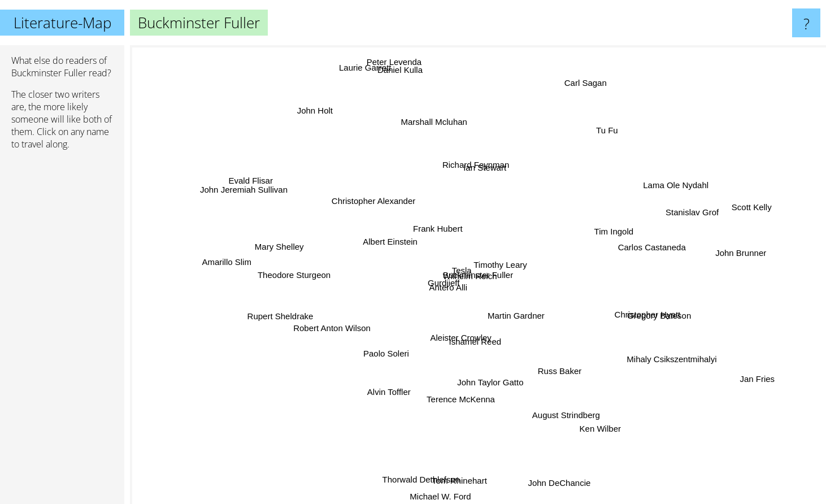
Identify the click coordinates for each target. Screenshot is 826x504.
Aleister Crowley (479, 357)
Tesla (503, 281)
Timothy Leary (553, 262)
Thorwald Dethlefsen (414, 446)
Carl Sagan (599, 68)
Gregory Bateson (635, 314)
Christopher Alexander (386, 204)
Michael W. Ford (440, 474)
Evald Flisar (258, 186)
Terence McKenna (454, 385)
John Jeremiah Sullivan (276, 195)
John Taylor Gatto (490, 368)
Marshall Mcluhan (444, 150)
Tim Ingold (586, 233)
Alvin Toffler (405, 390)
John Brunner (707, 252)
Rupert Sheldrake (312, 304)
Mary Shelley (254, 240)
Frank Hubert (437, 225)
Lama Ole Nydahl (650, 192)
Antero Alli (467, 282)
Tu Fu (591, 147)
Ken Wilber (583, 450)
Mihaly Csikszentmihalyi (654, 349)
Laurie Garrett (366, 73)
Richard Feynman (494, 139)
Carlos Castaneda (664, 247)
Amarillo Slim (255, 265)
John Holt (338, 131)
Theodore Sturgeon (314, 273)
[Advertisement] (62, 332)
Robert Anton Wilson (347, 380)
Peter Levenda (406, 83)
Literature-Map (62, 23)
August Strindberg (555, 397)
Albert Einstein (332, 259)
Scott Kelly (720, 215)
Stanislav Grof (667, 208)
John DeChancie (545, 462)
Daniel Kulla (406, 91)
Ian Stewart (482, 186)
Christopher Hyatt (618, 297)
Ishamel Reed (475, 345)
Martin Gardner (505, 323)
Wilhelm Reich (505, 240)
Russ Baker (554, 357)
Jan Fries (742, 373)
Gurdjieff (413, 277)
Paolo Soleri (400, 347)
